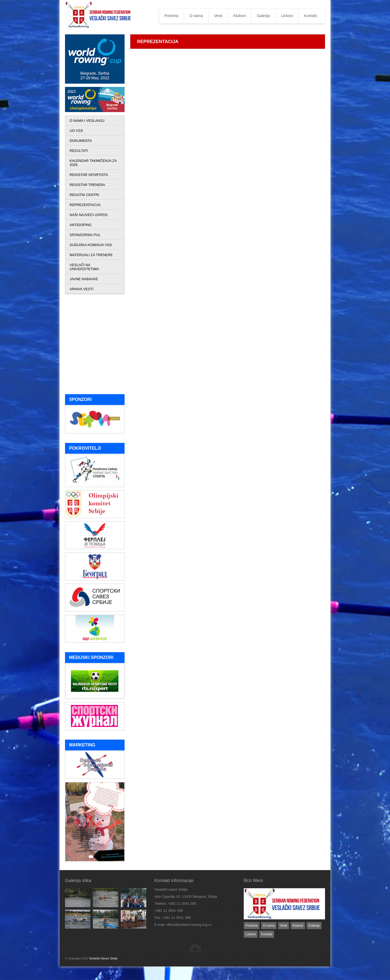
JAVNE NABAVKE (84, 279)
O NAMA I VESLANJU (87, 121)
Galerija (263, 16)
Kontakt (310, 16)
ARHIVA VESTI (82, 289)
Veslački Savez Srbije (103, 958)
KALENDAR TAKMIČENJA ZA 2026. (93, 163)
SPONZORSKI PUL (85, 235)
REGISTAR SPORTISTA (89, 175)
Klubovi (240, 16)
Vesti (218, 16)
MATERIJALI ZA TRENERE (91, 255)
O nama (196, 16)
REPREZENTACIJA (85, 205)
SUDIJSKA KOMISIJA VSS (91, 245)
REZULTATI (79, 151)
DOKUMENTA (81, 141)
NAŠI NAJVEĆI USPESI (89, 215)
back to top (195, 948)
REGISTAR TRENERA (87, 185)
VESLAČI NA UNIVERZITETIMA (84, 267)
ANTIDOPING (81, 225)
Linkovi (287, 16)
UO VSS (76, 131)
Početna (171, 16)
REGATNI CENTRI (84, 195)
